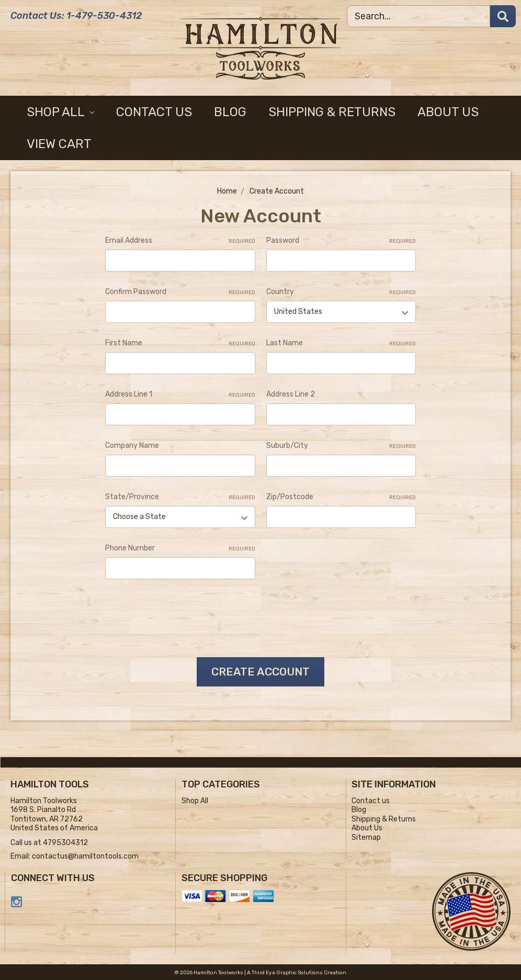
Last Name (341, 343)
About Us (448, 112)
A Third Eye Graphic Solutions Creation (297, 972)
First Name (180, 343)
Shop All (60, 112)
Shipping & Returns (332, 112)
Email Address (180, 241)
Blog (230, 112)
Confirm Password (180, 292)
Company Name (132, 446)
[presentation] (185, 614)
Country (341, 292)
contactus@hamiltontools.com (85, 855)
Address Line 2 (291, 394)
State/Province (180, 497)
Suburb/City (341, 446)
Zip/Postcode (341, 497)
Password (341, 241)
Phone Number (180, 548)
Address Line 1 (180, 395)
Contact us (154, 112)
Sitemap (366, 836)
